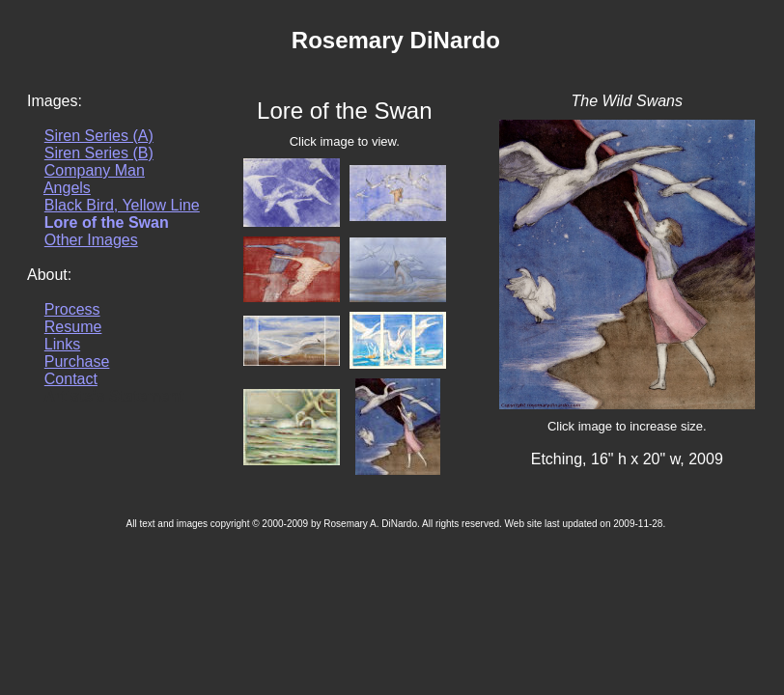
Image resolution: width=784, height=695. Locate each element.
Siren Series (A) (99, 136)
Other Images (91, 240)
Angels (67, 188)
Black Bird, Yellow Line (122, 205)
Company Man (95, 170)
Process (72, 309)
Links (62, 344)
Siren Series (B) (99, 153)
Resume (73, 327)
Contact (71, 379)
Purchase (77, 361)
